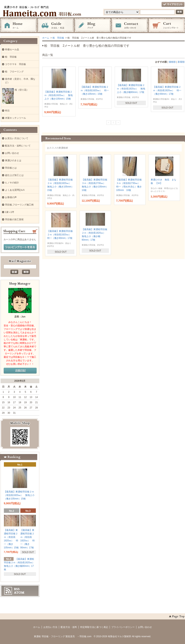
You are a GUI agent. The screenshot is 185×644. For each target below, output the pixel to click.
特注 (7, 111)
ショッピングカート (167, 25)
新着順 (181, 62)
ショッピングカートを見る (20, 247)
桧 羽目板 (58, 38)
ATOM (19, 593)
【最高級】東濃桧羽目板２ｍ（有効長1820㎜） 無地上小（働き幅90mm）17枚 (131, 89)
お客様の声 (11, 197)
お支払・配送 (56, 25)
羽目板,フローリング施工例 (19, 205)
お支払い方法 (50, 627)
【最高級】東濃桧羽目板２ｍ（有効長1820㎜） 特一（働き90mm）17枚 (167, 90)
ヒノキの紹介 (12, 183)
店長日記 (20, 371)
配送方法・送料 (69, 627)
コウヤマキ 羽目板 (15, 64)
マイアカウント (173, 5)
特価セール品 (12, 49)
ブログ (93, 25)
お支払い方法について (17, 138)
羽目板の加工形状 (14, 219)
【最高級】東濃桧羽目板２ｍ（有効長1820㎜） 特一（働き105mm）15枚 (95, 90)
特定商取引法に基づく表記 (94, 627)
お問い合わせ (130, 25)
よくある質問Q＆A (15, 190)
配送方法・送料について (18, 146)
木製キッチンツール (15, 118)
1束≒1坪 (10, 212)
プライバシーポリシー (123, 627)
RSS (17, 589)
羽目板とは (11, 168)
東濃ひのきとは (13, 160)
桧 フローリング (14, 72)
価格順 (172, 62)
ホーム (19, 25)
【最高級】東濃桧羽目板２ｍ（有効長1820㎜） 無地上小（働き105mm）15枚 (59, 95)
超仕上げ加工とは (14, 175)
